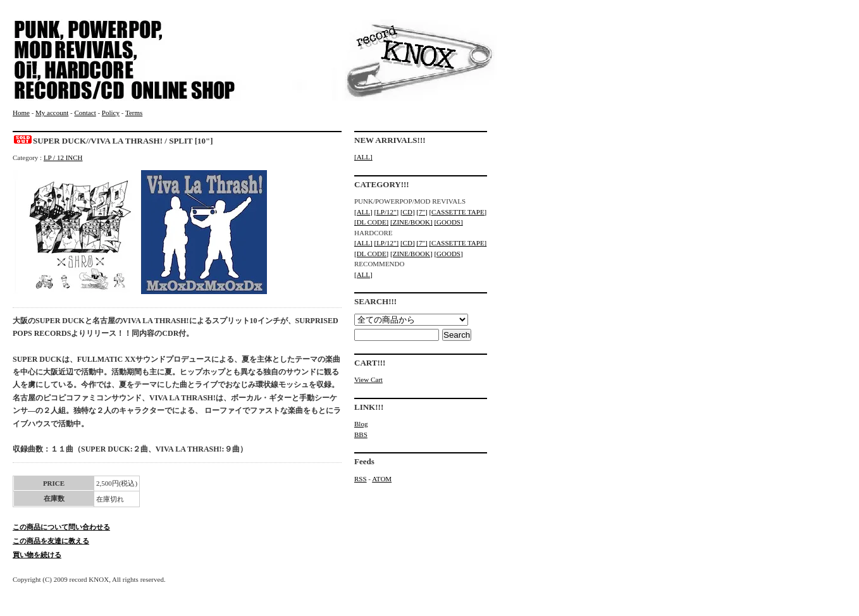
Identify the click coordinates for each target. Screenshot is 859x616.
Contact (85, 113)
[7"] (422, 212)
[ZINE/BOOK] (411, 222)
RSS (361, 479)
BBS (361, 434)
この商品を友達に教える (51, 541)
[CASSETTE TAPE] (458, 212)
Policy (111, 113)
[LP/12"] (386, 212)
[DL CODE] (371, 222)
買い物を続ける (37, 555)
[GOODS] (448, 222)
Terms (134, 113)
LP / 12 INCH (63, 157)
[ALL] (363, 157)
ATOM (382, 479)
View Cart (368, 379)
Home (21, 113)
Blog (361, 424)
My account (52, 113)
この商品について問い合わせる (61, 527)
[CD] (408, 212)
